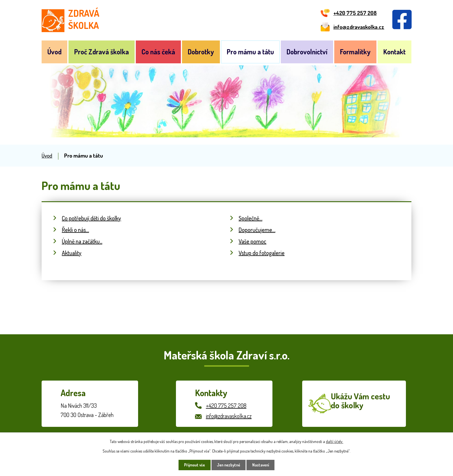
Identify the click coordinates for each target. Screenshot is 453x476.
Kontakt (394, 52)
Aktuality (72, 253)
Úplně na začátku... (82, 241)
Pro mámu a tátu (250, 52)
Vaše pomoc (253, 241)
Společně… (250, 218)
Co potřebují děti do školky (91, 218)
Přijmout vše (192, 465)
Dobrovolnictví (307, 52)
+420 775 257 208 (226, 405)
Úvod (54, 52)
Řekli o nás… (75, 230)
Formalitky (355, 52)
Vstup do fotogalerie (262, 253)
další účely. (335, 441)
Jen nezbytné (229, 465)
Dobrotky (201, 52)
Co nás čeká (158, 52)
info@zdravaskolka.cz (229, 416)
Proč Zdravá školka (102, 52)
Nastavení (263, 465)
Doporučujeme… (257, 230)
